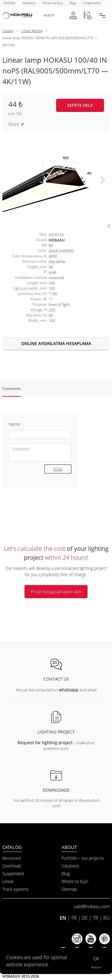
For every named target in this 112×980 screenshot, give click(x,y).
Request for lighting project (45, 743)
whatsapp (69, 690)
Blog (66, 874)
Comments (11, 389)
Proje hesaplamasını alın (56, 592)
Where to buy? (75, 881)
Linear (8, 881)
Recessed (11, 858)
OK (96, 959)
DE (85, 918)
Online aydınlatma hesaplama (56, 343)
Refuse (96, 967)
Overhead (11, 866)
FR (74, 918)
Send (58, 469)
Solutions (70, 866)
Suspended (13, 874)
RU (107, 918)
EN (63, 918)
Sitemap (69, 889)
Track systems (16, 889)
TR (96, 918)
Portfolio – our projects (83, 858)
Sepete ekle (80, 105)
